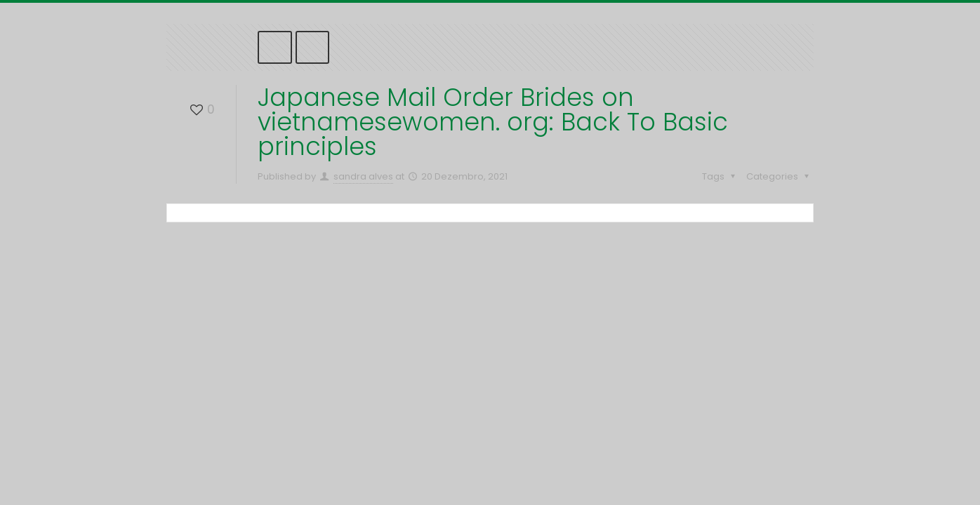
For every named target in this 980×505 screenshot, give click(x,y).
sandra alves (363, 176)
